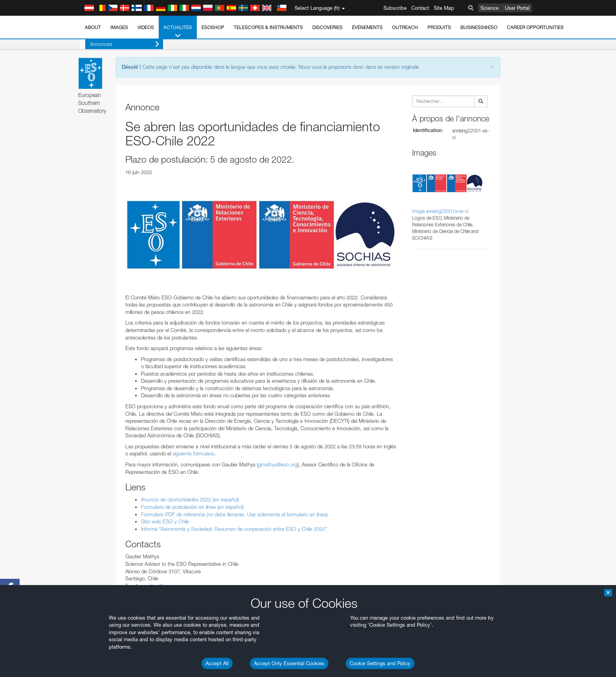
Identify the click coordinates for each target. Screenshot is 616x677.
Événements (367, 27)
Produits (439, 27)
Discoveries (327, 27)
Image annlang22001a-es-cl (440, 211)
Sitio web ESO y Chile (165, 521)
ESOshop (213, 27)
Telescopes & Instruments (268, 27)
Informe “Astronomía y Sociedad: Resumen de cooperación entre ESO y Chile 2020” (234, 529)
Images (119, 27)
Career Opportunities (535, 27)
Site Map (444, 8)
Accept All (217, 663)
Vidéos (146, 27)
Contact (420, 8)
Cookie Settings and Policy (380, 663)
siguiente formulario (193, 453)
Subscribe (395, 8)
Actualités (178, 32)
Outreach (405, 27)
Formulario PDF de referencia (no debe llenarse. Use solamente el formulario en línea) (234, 514)
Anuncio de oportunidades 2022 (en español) (190, 499)
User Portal (517, 8)
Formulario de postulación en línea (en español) (192, 507)
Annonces (119, 44)
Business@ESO (479, 27)
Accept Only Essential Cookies (289, 663)
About (93, 27)
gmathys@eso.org (278, 464)
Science (489, 8)
